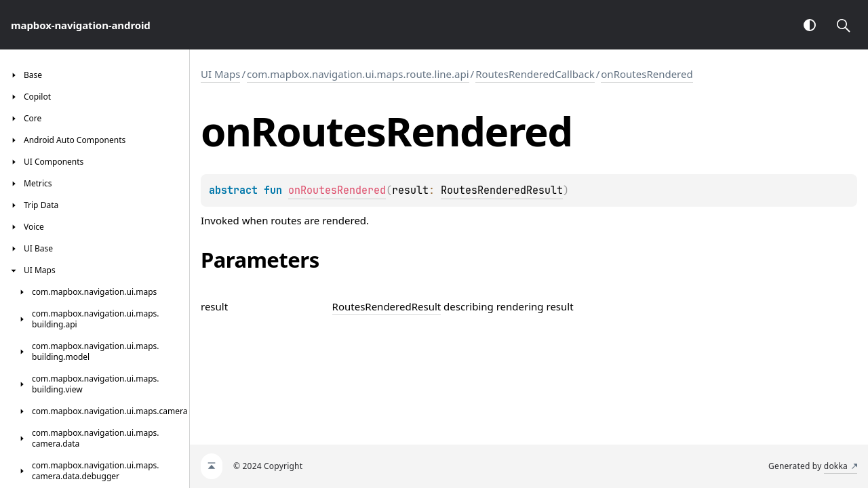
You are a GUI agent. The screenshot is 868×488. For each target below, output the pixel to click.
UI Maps (220, 74)
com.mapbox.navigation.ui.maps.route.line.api (358, 74)
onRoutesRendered (647, 74)
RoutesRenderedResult (502, 190)
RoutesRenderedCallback (535, 74)
